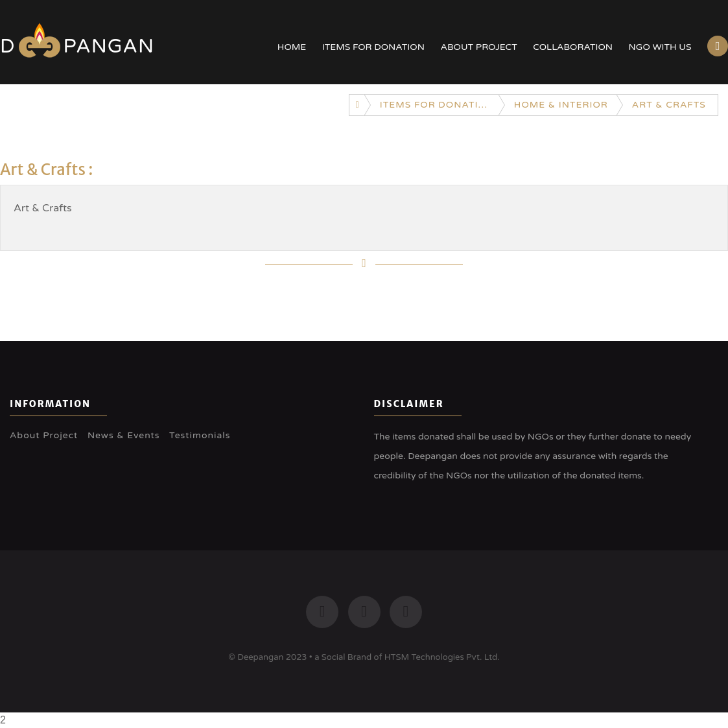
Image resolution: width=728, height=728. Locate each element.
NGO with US (660, 47)
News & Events (124, 435)
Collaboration (573, 47)
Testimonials (200, 435)
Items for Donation (373, 47)
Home (292, 47)
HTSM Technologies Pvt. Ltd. (442, 657)
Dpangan (77, 46)
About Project (478, 47)
